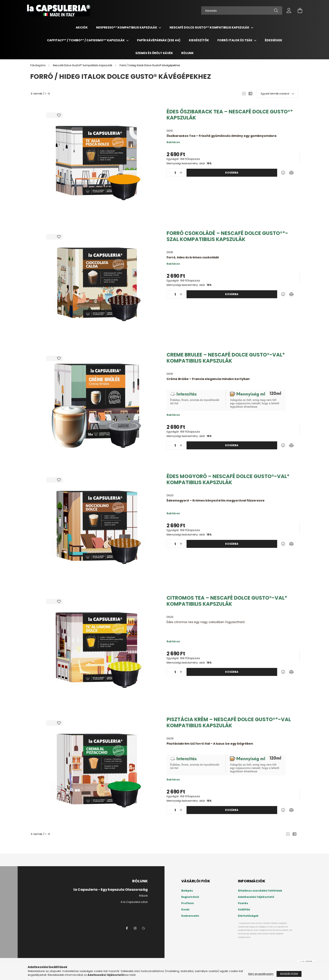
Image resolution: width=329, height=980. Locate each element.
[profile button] (289, 10)
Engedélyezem (289, 974)
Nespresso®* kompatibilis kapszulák (127, 27)
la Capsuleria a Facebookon (127, 928)
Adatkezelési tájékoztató (256, 897)
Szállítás (244, 910)
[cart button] (300, 10)
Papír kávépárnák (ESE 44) (159, 40)
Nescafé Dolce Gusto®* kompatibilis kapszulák (210, 27)
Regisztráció (190, 897)
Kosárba (232, 173)
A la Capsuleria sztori (134, 902)
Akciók (82, 27)
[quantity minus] (170, 173)
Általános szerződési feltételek (260, 891)
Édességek (274, 40)
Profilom (188, 903)
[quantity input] (175, 173)
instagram (135, 928)
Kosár (185, 910)
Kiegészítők (199, 40)
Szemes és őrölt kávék (154, 53)
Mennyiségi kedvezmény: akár (189, 163)
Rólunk (187, 53)
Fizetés (243, 903)
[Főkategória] (38, 65)
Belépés (187, 891)
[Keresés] (242, 10)
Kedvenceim (190, 916)
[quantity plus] (181, 173)
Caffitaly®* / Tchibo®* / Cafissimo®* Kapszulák (86, 40)
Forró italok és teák (235, 40)
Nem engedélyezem (261, 974)
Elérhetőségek (248, 916)
